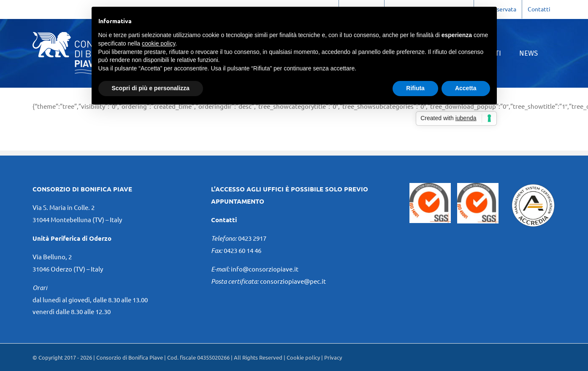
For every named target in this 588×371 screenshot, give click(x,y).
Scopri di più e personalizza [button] (151, 88)
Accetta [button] (466, 88)
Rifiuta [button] (415, 88)
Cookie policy (303, 357)
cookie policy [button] (159, 43)
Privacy (333, 357)
